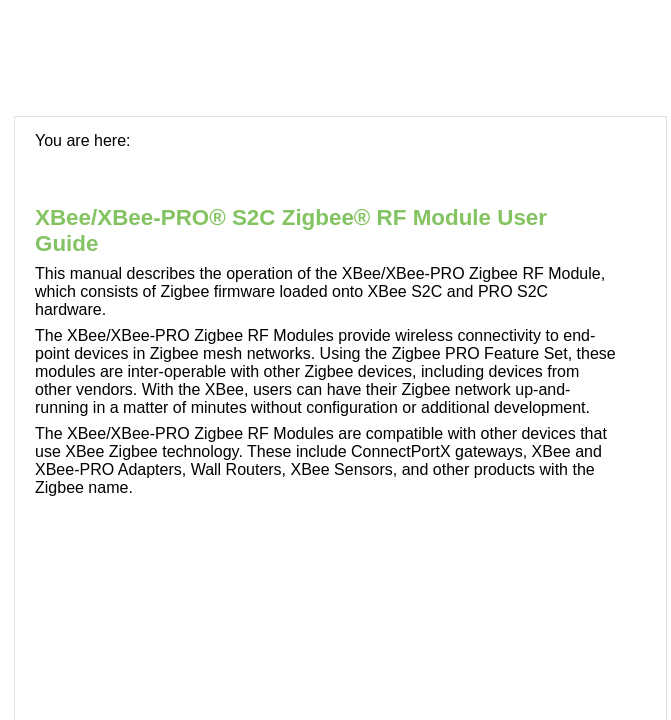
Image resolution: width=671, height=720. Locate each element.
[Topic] (340, 418)
